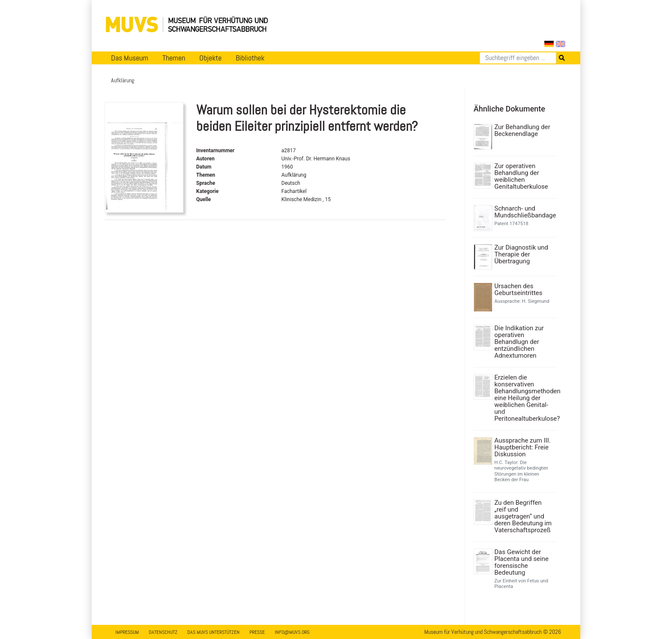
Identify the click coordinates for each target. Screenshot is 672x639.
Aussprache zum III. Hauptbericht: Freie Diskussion (523, 447)
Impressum (127, 632)
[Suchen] (518, 58)
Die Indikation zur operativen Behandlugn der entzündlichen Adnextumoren (519, 342)
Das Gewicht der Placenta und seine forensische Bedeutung (522, 562)
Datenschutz (163, 632)
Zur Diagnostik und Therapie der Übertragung (521, 254)
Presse (257, 632)
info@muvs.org (292, 632)
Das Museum (130, 58)
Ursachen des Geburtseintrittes (519, 289)
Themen (174, 58)
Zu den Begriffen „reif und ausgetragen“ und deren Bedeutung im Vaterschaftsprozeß (523, 516)
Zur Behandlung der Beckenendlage (522, 130)
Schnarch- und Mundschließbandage (525, 212)
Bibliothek (250, 58)
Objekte (210, 58)
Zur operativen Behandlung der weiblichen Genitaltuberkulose (521, 176)
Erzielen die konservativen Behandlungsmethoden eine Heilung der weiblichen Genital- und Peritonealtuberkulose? (525, 398)
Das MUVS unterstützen (213, 632)
